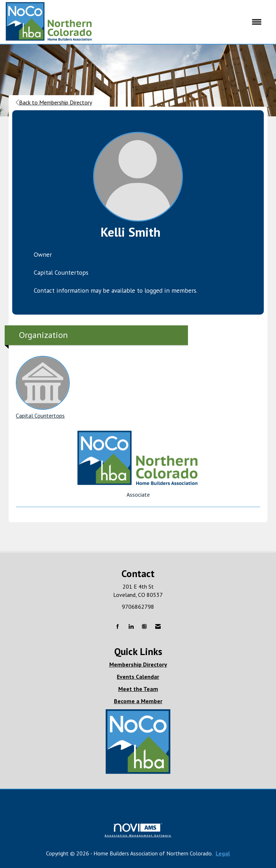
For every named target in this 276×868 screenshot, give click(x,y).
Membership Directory (138, 664)
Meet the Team (138, 689)
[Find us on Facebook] (118, 627)
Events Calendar (138, 677)
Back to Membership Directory (54, 102)
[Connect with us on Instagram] (144, 627)
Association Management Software (138, 830)
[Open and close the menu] (181, 22)
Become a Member (138, 701)
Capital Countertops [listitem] (43, 387)
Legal (223, 853)
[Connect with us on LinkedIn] (131, 627)
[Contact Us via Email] (158, 627)
